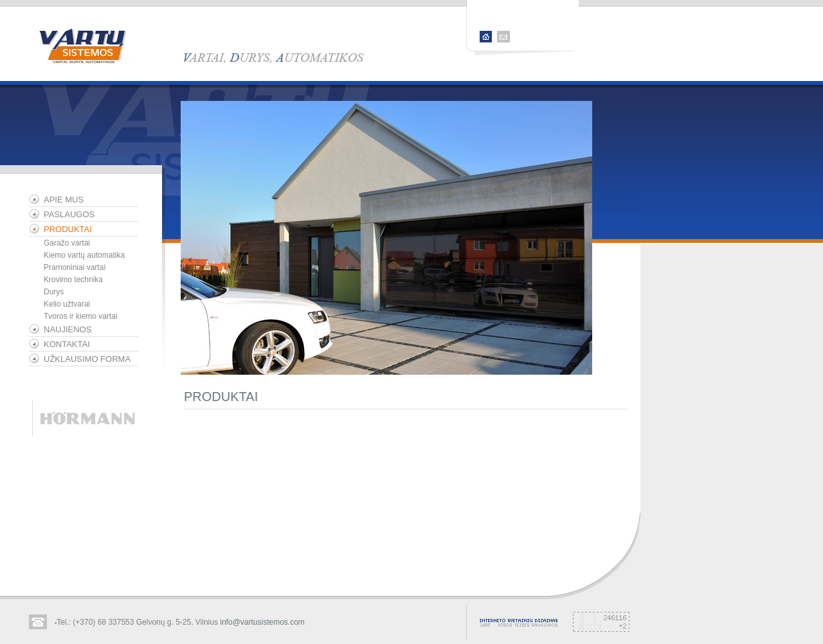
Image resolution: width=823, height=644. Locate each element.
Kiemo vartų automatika (84, 255)
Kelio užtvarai (67, 304)
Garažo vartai (67, 243)
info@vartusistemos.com (262, 622)
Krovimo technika (73, 280)
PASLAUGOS (69, 214)
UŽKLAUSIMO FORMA (87, 359)
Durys (54, 292)
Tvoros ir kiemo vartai (81, 316)
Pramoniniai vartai (75, 267)
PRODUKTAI (68, 229)
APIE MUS (64, 200)
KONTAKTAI (67, 344)
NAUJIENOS (68, 329)
